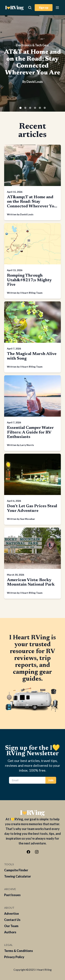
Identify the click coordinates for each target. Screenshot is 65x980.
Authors (10, 932)
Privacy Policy (14, 957)
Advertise (12, 914)
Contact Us (12, 920)
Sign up (44, 7)
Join (51, 780)
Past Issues (12, 895)
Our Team (11, 926)
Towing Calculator (18, 876)
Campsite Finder (16, 870)
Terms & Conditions (19, 951)
